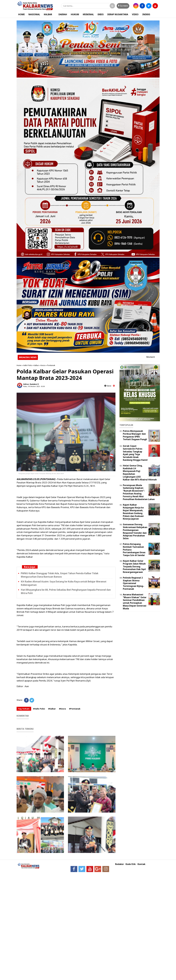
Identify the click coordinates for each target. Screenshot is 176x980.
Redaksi (119, 864)
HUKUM (75, 14)
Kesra (43, 365)
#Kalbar (52, 709)
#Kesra (62, 709)
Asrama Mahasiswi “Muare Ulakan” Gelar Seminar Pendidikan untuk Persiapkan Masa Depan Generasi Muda (135, 602)
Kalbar (36, 365)
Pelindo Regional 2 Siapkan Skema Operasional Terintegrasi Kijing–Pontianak (134, 583)
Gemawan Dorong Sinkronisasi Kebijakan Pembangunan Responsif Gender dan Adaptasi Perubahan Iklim (135, 531)
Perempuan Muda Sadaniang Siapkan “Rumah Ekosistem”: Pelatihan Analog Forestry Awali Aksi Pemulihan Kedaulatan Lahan (139, 492)
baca (108, 386)
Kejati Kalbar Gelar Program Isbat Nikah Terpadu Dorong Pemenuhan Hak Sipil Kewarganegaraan (134, 566)
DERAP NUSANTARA (118, 14)
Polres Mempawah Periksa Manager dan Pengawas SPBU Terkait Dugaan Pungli (135, 435)
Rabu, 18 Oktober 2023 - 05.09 (34, 386)
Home (19, 365)
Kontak (141, 864)
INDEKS (146, 14)
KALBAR (48, 14)
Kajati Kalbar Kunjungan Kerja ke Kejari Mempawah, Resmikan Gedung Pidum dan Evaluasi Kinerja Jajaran (133, 512)
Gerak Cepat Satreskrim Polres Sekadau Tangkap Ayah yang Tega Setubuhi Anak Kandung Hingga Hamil (135, 453)
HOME (21, 14)
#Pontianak (75, 709)
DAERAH (63, 14)
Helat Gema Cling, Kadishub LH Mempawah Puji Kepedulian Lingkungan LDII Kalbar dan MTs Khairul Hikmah (140, 473)
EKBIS (101, 14)
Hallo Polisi (28, 365)
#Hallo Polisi (39, 709)
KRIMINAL (88, 14)
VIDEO (135, 14)
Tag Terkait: (24, 709)
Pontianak (51, 365)
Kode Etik (131, 864)
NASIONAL (34, 14)
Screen (123, 6)
